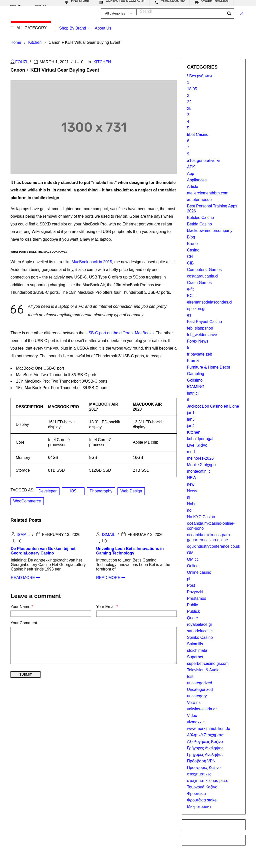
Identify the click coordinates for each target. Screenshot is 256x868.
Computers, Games (204, 270)
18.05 (192, 89)
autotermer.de (199, 200)
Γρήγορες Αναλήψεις (205, 748)
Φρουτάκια (196, 794)
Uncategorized (200, 689)
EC (190, 296)
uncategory (197, 696)
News (192, 491)
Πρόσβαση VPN (201, 761)
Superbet (195, 657)
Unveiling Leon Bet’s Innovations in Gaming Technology (130, 551)
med (191, 452)
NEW (192, 478)
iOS (73, 491)
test (190, 676)
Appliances (197, 180)
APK (191, 167)
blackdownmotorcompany (210, 231)
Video (192, 715)
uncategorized (200, 683)
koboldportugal (200, 439)
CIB (190, 263)
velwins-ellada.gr (202, 709)
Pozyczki (195, 592)
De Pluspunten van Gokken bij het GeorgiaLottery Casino (43, 551)
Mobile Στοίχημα (201, 465)
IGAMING (196, 387)
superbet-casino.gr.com (208, 663)
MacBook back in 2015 (92, 262)
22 (189, 102)
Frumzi (193, 361)
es (189, 315)
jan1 (191, 413)
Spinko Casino (200, 637)
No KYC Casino (201, 517)
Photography (101, 491)
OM (190, 553)
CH (190, 257)
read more (23, 578)
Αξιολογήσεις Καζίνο (205, 742)
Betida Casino (199, 224)
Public (192, 605)
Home (16, 42)
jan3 (191, 419)
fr (188, 348)
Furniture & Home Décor (209, 367)
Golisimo (195, 380)
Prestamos (196, 598)
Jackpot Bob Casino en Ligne (213, 406)
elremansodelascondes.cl (210, 302)
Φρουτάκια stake (202, 800)
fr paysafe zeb (200, 354)
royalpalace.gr (200, 624)
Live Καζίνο (197, 445)
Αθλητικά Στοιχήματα (205, 735)
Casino (193, 250)
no (189, 510)
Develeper (48, 491)
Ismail (23, 535)
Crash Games (199, 283)
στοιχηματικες (199, 774)
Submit (25, 674)
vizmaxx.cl (196, 722)
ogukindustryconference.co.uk (214, 546)
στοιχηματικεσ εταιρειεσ (208, 781)
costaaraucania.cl (203, 276)
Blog (191, 237)
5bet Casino (198, 134)
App (190, 174)
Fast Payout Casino (204, 322)
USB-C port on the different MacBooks (119, 333)
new (191, 484)
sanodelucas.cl (200, 631)
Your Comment (24, 623)
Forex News (198, 341)
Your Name (22, 607)
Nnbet (192, 504)
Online (193, 566)
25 (189, 108)
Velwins (194, 702)
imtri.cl (193, 393)
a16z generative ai (203, 161)
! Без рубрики (199, 76)
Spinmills (195, 644)
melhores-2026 (200, 458)
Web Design (131, 491)
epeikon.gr (196, 309)
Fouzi (21, 62)
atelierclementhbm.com (208, 193)
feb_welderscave (202, 335)
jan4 (191, 426)
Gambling (195, 374)
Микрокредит (199, 807)
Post (191, 585)
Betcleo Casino (200, 218)
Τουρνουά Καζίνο (202, 787)
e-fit (190, 289)
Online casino (199, 572)
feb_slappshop (200, 328)
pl (188, 579)
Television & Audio (203, 670)
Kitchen (35, 42)
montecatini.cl (199, 471)
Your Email (107, 607)
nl (188, 497)
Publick (193, 611)
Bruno (192, 244)
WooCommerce (27, 501)
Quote (192, 618)
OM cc (193, 559)
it (188, 400)
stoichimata (197, 650)
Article (192, 187)
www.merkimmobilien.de (209, 729)
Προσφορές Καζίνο (204, 768)
